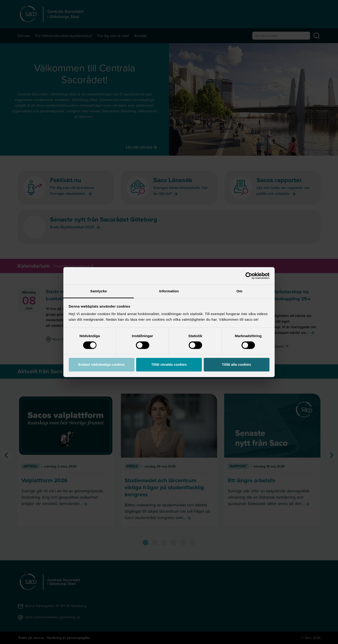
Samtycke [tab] (99, 291)
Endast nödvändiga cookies (101, 365)
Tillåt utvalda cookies (169, 365)
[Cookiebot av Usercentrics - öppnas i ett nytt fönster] (249, 276)
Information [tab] (169, 291)
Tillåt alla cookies (237, 365)
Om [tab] (239, 291)
